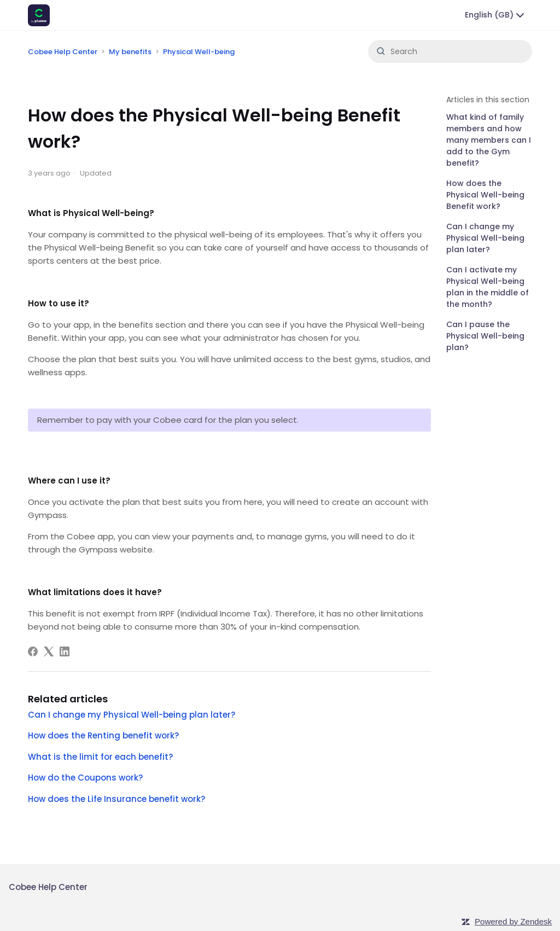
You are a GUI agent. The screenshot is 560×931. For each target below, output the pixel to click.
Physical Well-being (199, 52)
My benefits (130, 52)
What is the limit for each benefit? (100, 757)
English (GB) (496, 15)
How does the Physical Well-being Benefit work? (485, 195)
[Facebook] (33, 651)
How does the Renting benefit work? (103, 735)
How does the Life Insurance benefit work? (116, 799)
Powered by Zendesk (513, 921)
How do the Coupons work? (85, 778)
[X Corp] (49, 651)
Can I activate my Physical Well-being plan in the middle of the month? (488, 287)
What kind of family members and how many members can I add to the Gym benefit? (489, 140)
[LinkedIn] (65, 651)
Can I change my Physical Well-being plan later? (485, 238)
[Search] (450, 51)
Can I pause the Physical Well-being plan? (485, 336)
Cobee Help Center (63, 52)
